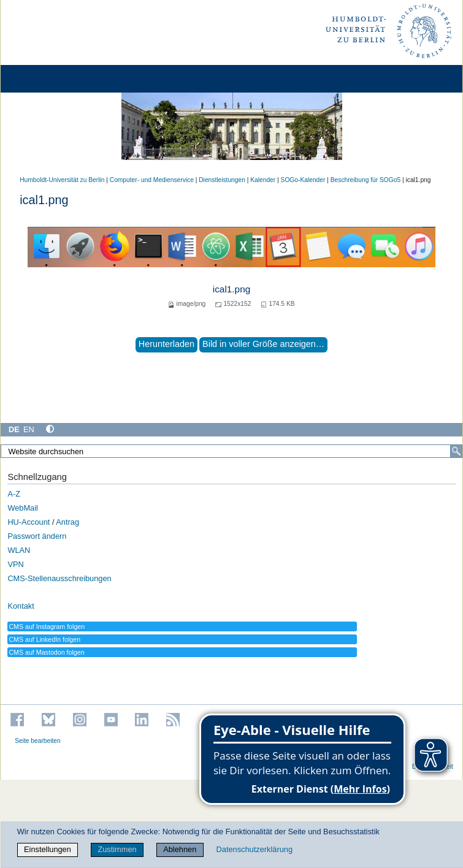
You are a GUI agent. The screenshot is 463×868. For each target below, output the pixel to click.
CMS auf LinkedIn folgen (44, 639)
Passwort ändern (37, 536)
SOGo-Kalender (303, 180)
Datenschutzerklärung (254, 849)
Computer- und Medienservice (152, 180)
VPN (15, 564)
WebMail (23, 508)
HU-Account (29, 522)
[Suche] (456, 451)
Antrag (67, 522)
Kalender (263, 180)
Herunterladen (166, 344)
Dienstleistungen (222, 180)
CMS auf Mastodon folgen (46, 652)
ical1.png (232, 289)
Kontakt (21, 606)
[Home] (44, 79)
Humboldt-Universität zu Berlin (62, 180)
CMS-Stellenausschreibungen (59, 578)
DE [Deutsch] (14, 429)
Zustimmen (117, 849)
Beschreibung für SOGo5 (365, 180)
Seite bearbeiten (38, 741)
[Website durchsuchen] (232, 451)
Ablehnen (180, 849)
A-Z (14, 494)
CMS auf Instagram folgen (47, 626)
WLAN (19, 550)
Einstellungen (48, 849)
